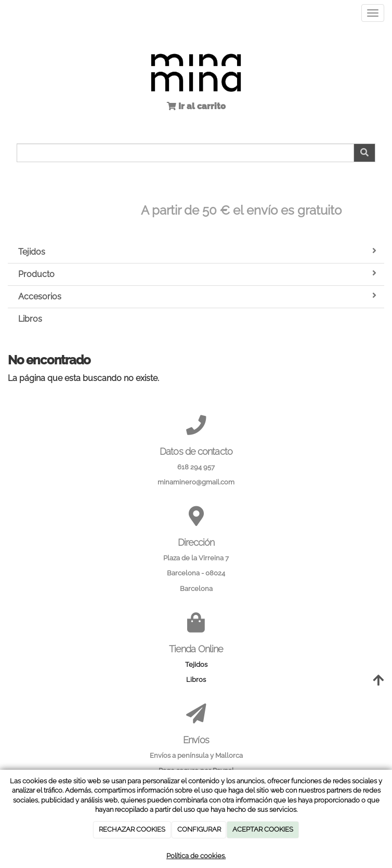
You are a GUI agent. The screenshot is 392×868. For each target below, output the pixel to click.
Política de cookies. (196, 856)
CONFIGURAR (199, 829)
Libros (30, 319)
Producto (197, 274)
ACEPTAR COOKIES (263, 829)
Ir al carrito (201, 106)
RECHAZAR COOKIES (132, 829)
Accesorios (197, 296)
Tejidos (197, 252)
